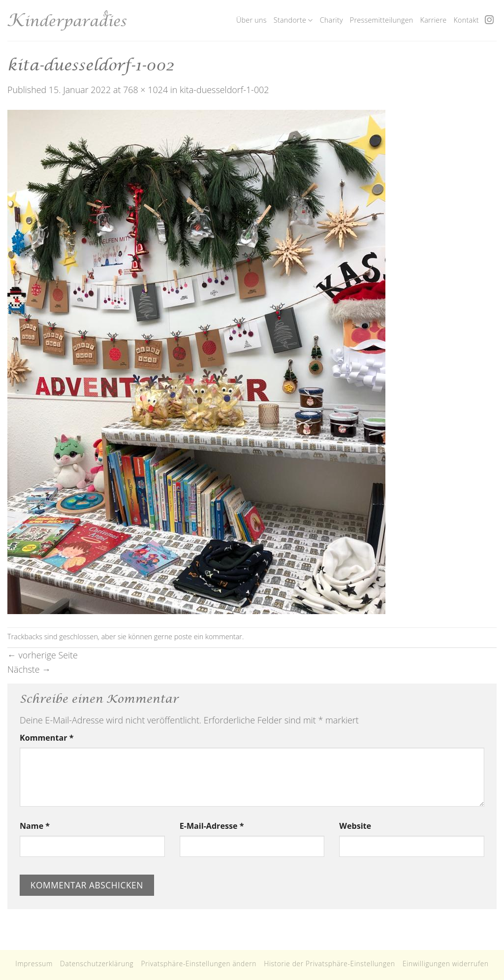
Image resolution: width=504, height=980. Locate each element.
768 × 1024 (145, 90)
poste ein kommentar (208, 637)
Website (355, 826)
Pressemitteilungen (382, 20)
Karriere (434, 20)
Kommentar (47, 738)
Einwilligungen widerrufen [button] (446, 964)
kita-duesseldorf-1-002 (224, 90)
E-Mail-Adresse (212, 826)
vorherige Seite (43, 655)
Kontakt (466, 20)
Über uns (252, 20)
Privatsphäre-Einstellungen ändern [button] (199, 964)
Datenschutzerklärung (97, 964)
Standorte (293, 20)
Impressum (34, 964)
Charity (331, 20)
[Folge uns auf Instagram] (489, 20)
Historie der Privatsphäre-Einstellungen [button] (330, 964)
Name (35, 826)
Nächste (29, 669)
